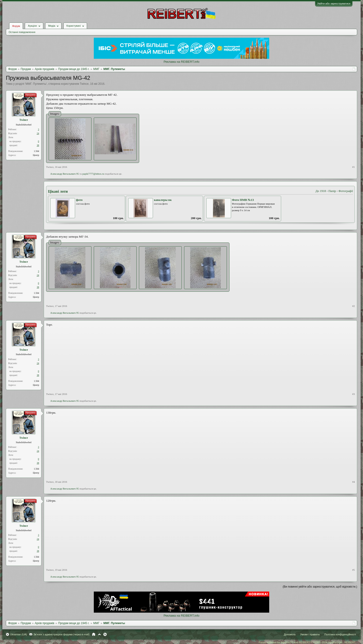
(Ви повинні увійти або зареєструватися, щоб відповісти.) (320, 587)
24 (38, 133)
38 (38, 145)
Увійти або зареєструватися (334, 4)
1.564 (37, 151)
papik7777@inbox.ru (93, 174)
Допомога (290, 634)
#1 (354, 167)
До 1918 (321, 191)
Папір (332, 191)
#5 (354, 570)
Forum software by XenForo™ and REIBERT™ (307, 642)
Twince (84, 84)
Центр (36, 155)
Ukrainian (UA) (18, 634)
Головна (94, 634)
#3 (354, 394)
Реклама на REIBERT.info (181, 62)
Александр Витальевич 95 (65, 174)
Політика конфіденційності (340, 634)
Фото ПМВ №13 (243, 200)
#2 (354, 306)
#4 (354, 482)
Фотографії (346, 191)
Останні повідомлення (22, 32)
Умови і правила (310, 634)
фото (79, 200)
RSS (105, 634)
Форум (16, 26)
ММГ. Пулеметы (36, 84)
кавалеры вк (163, 200)
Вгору (99, 634)
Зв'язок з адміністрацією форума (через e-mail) (62, 634)
